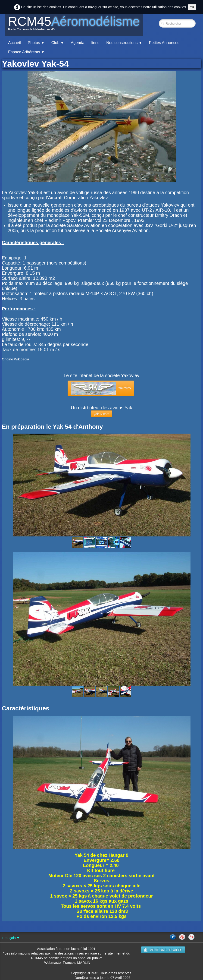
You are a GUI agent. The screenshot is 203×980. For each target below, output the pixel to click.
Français (11, 938)
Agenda (78, 43)
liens (95, 43)
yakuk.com (101, 414)
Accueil (14, 43)
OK (192, 7)
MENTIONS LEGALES (163, 950)
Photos (36, 43)
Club (58, 43)
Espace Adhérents (26, 52)
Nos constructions (124, 43)
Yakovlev (101, 388)
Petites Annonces (164, 43)
